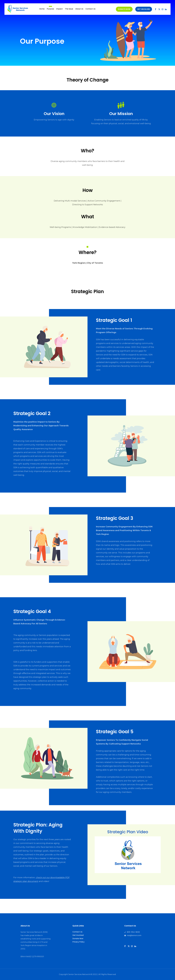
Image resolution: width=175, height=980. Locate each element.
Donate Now (124, 9)
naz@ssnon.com (134, 935)
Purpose (50, 9)
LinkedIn (167, 10)
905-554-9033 (133, 932)
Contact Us (90, 9)
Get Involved (78, 935)
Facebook (157, 10)
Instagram (164, 10)
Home (42, 9)
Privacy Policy (78, 942)
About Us (79, 9)
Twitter (161, 10)
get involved (144, 9)
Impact (59, 9)
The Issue (69, 9)
